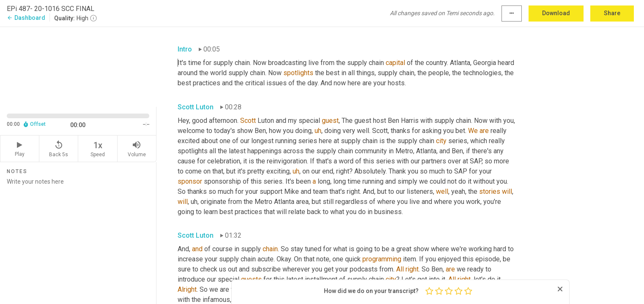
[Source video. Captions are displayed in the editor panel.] (78, 66)
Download (556, 13)
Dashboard (26, 18)
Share (612, 13)
